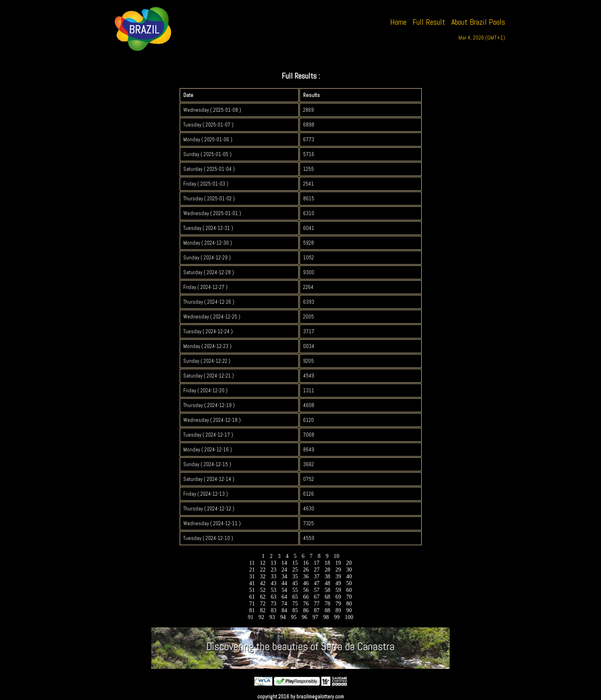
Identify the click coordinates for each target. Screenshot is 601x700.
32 (263, 576)
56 (306, 590)
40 (349, 576)
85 (295, 610)
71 (252, 604)
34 (285, 576)
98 (326, 617)
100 (349, 617)
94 (283, 617)
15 (295, 563)
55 (295, 590)
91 (251, 617)
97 (315, 617)
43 (274, 583)
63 (274, 597)
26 (306, 570)
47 (317, 583)
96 (304, 617)
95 (294, 617)
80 (349, 604)
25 (295, 570)
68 (328, 597)
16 (306, 563)
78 (328, 604)
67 (317, 597)
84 (285, 610)
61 (252, 597)
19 (338, 563)
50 (349, 583)
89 (338, 610)
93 (272, 617)
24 (285, 570)
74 (285, 604)
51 (252, 590)
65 (295, 597)
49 (338, 583)
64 (285, 597)
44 (285, 583)
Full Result (429, 22)
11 (252, 563)
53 (274, 590)
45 (295, 583)
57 (317, 590)
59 (338, 590)
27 (317, 570)
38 (328, 576)
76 (306, 604)
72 (263, 604)
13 (273, 563)
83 (274, 610)
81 (252, 610)
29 (338, 570)
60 (349, 590)
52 (263, 590)
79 (338, 604)
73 (274, 604)
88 (328, 610)
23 (274, 570)
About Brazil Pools (478, 22)
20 (349, 563)
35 (295, 576)
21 (252, 570)
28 (328, 570)
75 (295, 604)
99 (337, 617)
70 (349, 597)
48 (328, 583)
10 (336, 556)
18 (327, 563)
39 (338, 576)
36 (306, 576)
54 (285, 590)
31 (252, 576)
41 (252, 583)
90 (349, 610)
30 (349, 570)
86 (306, 610)
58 (328, 590)
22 (263, 570)
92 (261, 617)
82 (263, 610)
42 (263, 583)
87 (317, 610)
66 (306, 597)
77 (317, 604)
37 (317, 576)
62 (263, 597)
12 (263, 563)
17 (316, 563)
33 (274, 576)
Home (398, 22)
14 (284, 563)
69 (338, 597)
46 (306, 583)
